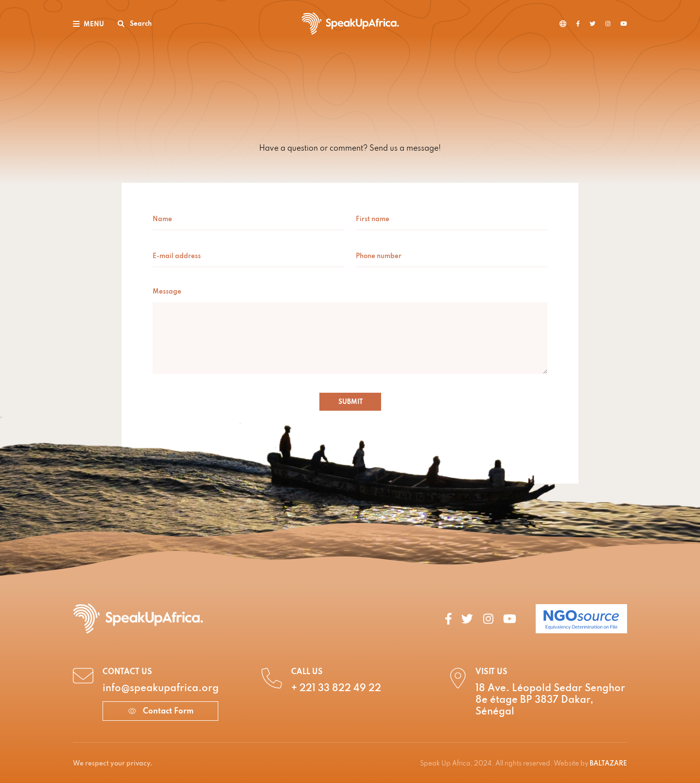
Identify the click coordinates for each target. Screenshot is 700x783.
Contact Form (161, 712)
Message (167, 292)
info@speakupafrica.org (161, 689)
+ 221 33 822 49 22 (336, 689)
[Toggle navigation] (88, 24)
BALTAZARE (608, 764)
